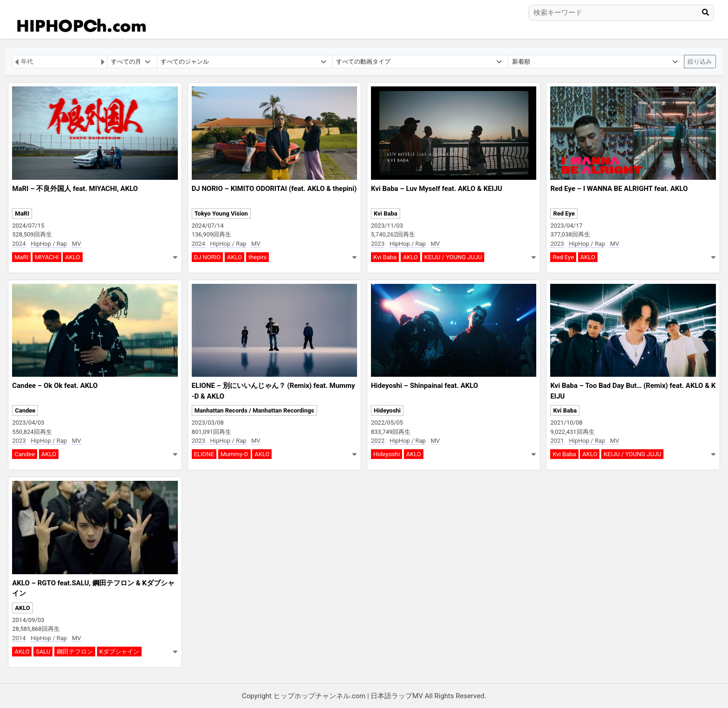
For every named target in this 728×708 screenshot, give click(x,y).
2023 (378, 244)
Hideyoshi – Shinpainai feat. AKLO (425, 386)
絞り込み (700, 62)
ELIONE (204, 454)
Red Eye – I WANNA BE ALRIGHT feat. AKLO (619, 189)
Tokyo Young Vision (221, 213)
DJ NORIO (208, 257)
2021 (557, 441)
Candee (25, 410)
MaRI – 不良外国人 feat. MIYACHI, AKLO (75, 189)
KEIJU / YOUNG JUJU (453, 257)
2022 (378, 441)
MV (77, 244)
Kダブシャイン (119, 652)
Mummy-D (234, 454)
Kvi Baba (386, 213)
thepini (257, 257)
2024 (19, 244)
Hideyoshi (387, 410)
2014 (19, 638)
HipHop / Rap (49, 244)
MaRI (22, 213)
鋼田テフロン (75, 652)
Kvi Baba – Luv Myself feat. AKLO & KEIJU (437, 189)
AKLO (72, 257)
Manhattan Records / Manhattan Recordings (254, 410)
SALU (43, 652)
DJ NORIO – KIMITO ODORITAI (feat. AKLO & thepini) (274, 189)
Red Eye (564, 213)
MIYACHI (47, 257)
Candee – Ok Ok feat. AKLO (55, 386)
